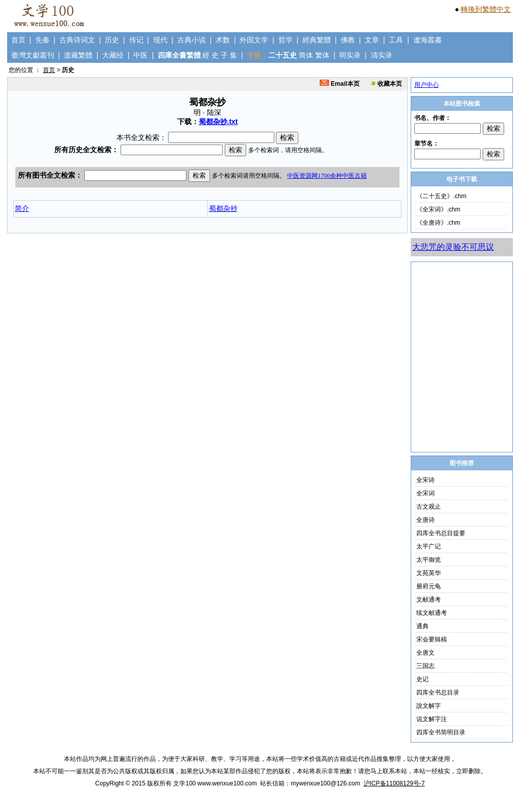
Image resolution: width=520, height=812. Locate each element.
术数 (223, 40)
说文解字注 (432, 719)
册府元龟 (429, 586)
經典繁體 (317, 40)
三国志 (426, 666)
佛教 (348, 40)
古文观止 (429, 507)
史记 (422, 679)
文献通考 (429, 600)
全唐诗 (426, 520)
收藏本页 (386, 84)
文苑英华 (429, 573)
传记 (136, 40)
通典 (422, 626)
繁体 (322, 55)
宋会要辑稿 (432, 639)
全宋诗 (426, 480)
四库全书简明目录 (441, 732)
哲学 (286, 40)
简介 (22, 208)
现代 (160, 40)
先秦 (42, 40)
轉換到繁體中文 (486, 9)
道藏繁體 (78, 55)
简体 (306, 55)
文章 (372, 40)
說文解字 (429, 706)
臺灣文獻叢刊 (33, 55)
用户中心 (427, 85)
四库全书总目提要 (441, 533)
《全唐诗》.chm (438, 223)
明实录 (350, 55)
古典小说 (192, 40)
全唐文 (426, 653)
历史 (112, 40)
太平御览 (429, 560)
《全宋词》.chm (438, 209)
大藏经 (113, 55)
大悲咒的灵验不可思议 (453, 247)
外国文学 (254, 40)
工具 (396, 40)
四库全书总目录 (438, 692)
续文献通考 (432, 613)
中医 (140, 55)
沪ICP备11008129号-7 (394, 783)
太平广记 (429, 546)
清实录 (382, 55)
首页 (18, 40)
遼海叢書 (428, 40)
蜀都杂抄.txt (218, 122)
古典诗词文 (77, 40)
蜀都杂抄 (223, 208)
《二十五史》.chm (441, 196)
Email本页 (339, 84)
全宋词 (426, 493)
